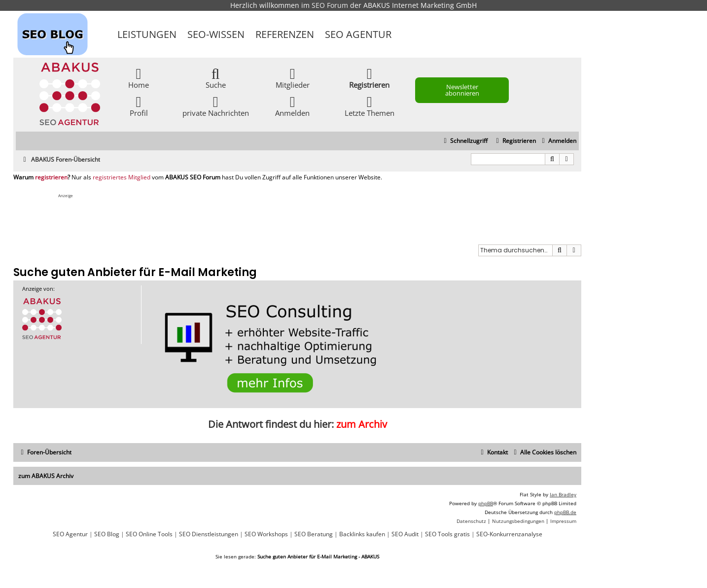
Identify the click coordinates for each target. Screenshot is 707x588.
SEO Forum (330, 5)
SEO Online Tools (149, 534)
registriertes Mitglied (122, 177)
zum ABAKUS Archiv (46, 476)
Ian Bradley (563, 494)
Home (139, 78)
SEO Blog (107, 534)
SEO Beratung (314, 534)
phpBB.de (565, 512)
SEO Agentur (358, 34)
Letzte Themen (370, 106)
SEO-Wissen (216, 34)
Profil (139, 106)
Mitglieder (293, 78)
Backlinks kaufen (362, 534)
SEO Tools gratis (447, 534)
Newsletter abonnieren (462, 90)
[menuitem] (558, 141)
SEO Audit (405, 534)
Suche (216, 78)
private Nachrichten (216, 106)
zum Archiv (362, 424)
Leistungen (147, 34)
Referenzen (285, 34)
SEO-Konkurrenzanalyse (509, 534)
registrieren (51, 177)
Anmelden (292, 106)
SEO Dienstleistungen (209, 534)
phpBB (486, 503)
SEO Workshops (266, 534)
